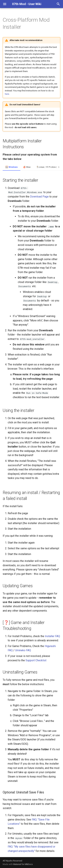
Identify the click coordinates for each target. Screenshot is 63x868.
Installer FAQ (52, 636)
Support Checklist (36, 660)
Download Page (39, 197)
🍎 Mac (27, 167)
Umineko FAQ (23, 650)
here (7, 94)
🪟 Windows (12, 167)
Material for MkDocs (23, 864)
